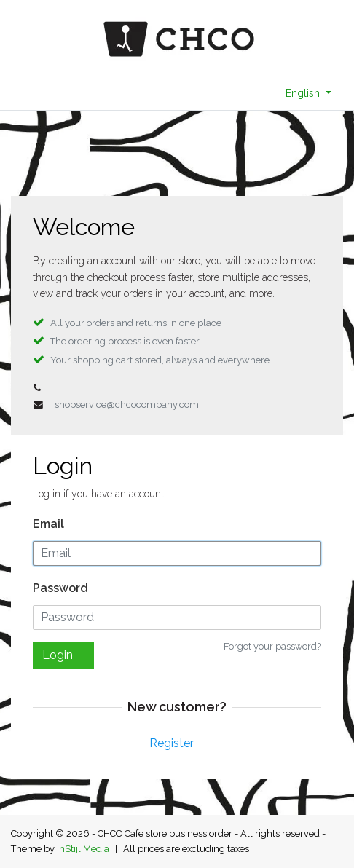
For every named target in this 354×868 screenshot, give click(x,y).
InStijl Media (83, 849)
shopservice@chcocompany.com (127, 405)
